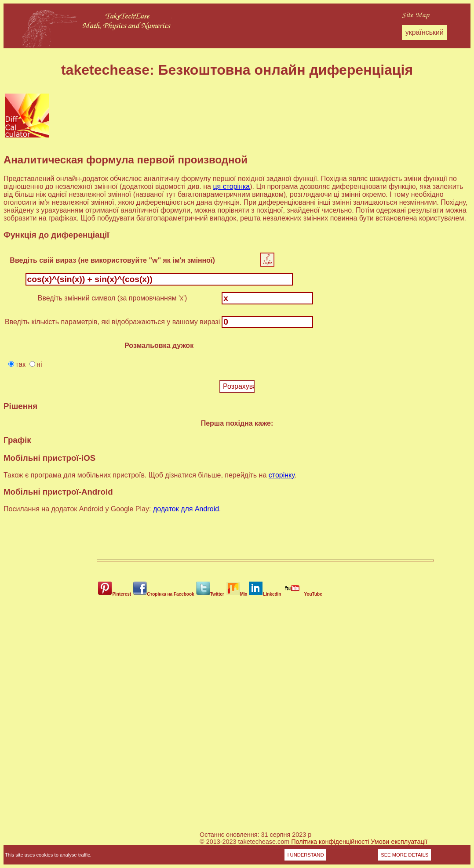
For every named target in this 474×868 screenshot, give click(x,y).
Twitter (210, 594)
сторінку (282, 475)
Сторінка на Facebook (163, 594)
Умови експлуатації (399, 842)
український (425, 32)
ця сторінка (231, 186)
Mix (237, 594)
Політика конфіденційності (330, 842)
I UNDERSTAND (305, 855)
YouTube (302, 594)
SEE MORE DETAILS (405, 855)
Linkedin (265, 594)
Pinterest (115, 594)
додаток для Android (186, 509)
